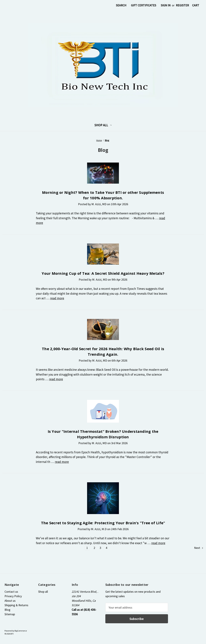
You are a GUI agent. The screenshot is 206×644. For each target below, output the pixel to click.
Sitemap (10, 614)
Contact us (11, 592)
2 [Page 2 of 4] (94, 548)
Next (199, 548)
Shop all (103, 125)
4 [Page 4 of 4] (106, 548)
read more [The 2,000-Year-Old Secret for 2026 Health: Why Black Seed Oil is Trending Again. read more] (56, 379)
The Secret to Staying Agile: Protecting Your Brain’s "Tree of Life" (103, 523)
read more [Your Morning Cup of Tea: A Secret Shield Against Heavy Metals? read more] (57, 298)
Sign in (166, 5)
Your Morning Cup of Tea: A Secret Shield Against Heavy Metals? (103, 273)
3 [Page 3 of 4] (100, 548)
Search (121, 5)
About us (10, 601)
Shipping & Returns (16, 605)
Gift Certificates (144, 5)
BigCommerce (21, 631)
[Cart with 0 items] (196, 5)
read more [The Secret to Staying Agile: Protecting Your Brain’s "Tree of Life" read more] (158, 543)
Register (182, 5)
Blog (7, 610)
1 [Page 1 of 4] (87, 548)
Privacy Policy (13, 596)
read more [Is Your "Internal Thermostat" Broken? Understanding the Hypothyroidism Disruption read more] (62, 462)
